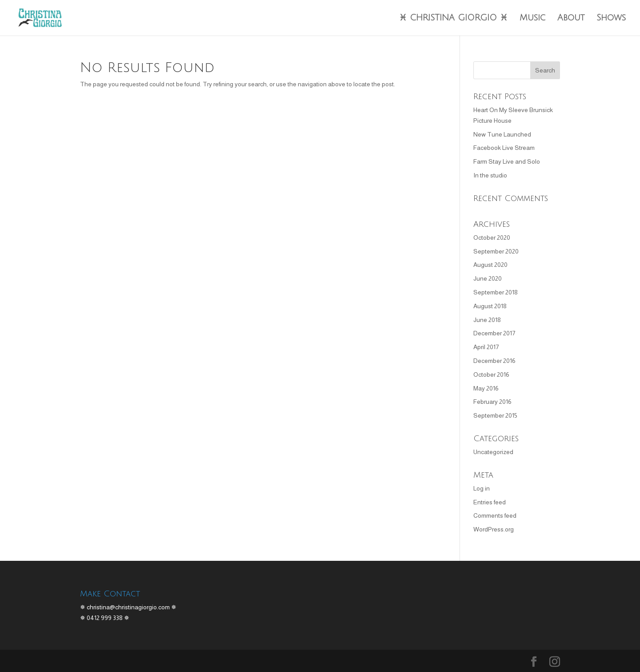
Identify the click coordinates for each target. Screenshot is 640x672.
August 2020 (490, 265)
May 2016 (486, 388)
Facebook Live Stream (504, 148)
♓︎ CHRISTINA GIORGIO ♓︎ (453, 18)
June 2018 (487, 320)
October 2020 (492, 237)
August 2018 (490, 306)
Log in (482, 488)
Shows (611, 18)
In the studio (490, 175)
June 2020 (488, 278)
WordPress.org (494, 529)
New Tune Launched (502, 134)
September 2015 (495, 415)
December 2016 (494, 361)
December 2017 (494, 333)
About (571, 18)
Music (532, 18)
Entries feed (490, 502)
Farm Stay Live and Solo (507, 161)
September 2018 (496, 292)
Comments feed (495, 515)
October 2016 (491, 374)
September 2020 (496, 251)
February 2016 (492, 402)
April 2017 (486, 347)
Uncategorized (493, 452)
